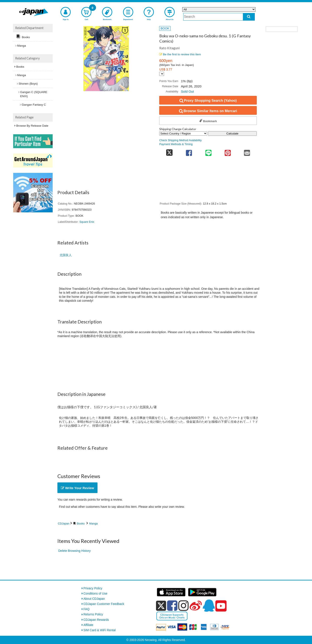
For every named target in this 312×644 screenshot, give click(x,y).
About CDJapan (94, 599)
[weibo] (196, 606)
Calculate (232, 134)
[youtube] (221, 606)
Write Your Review (77, 488)
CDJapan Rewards (96, 620)
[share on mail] (247, 152)
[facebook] (172, 606)
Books (81, 524)
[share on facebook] (189, 152)
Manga (93, 524)
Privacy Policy (93, 588)
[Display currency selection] (162, 74)
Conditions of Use (95, 593)
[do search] (249, 17)
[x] (161, 606)
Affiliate (88, 625)
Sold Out (187, 91)
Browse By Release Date (32, 126)
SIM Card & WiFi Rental (100, 630)
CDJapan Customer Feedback (104, 604)
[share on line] (208, 152)
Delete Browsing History (74, 551)
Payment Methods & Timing (176, 144)
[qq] (209, 606)
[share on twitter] (169, 152)
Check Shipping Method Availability (180, 140)
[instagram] (184, 606)
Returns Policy (93, 614)
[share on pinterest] (228, 152)
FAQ (86, 609)
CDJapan (64, 524)
